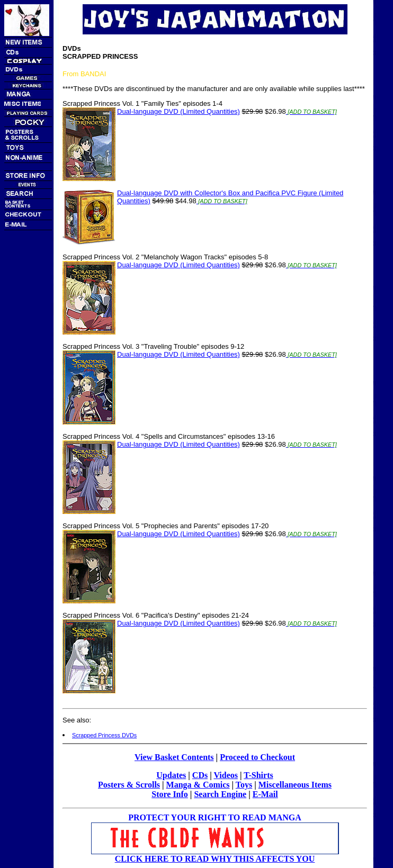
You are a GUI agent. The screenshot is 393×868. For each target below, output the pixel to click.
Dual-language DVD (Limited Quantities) (178, 111)
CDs (200, 775)
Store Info (170, 794)
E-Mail (265, 794)
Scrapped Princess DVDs (104, 735)
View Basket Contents (174, 757)
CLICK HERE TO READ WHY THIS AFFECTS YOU (215, 859)
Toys (244, 785)
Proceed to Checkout (257, 757)
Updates (171, 775)
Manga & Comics (198, 785)
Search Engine (220, 794)
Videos (226, 775)
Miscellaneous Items (295, 785)
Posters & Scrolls (129, 785)
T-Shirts (258, 775)
